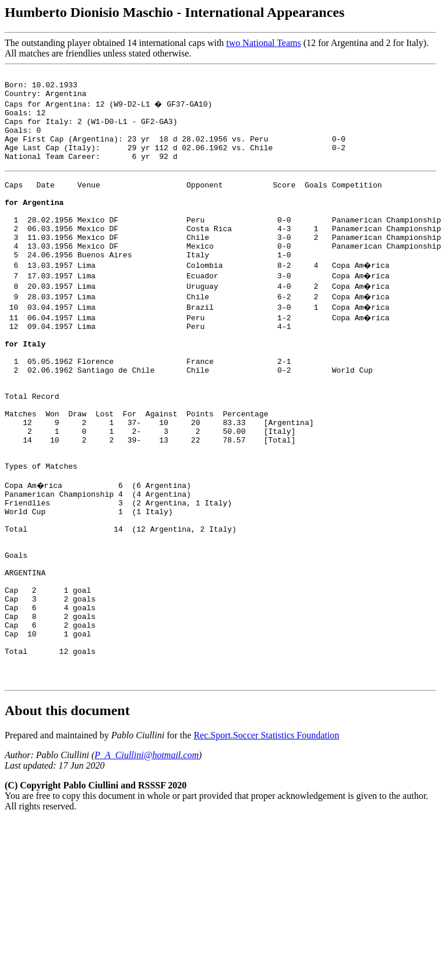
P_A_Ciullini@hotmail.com (147, 856)
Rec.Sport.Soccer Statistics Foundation (266, 836)
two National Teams (263, 43)
